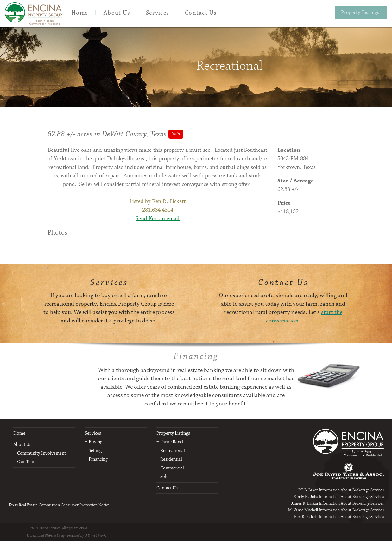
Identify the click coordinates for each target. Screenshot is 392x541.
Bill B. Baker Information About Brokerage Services (341, 490)
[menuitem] (79, 13)
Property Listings (173, 433)
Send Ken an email (158, 219)
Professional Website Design (47, 535)
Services (93, 433)
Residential (171, 459)
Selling (95, 451)
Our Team (27, 462)
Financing (98, 459)
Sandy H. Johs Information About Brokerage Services (339, 497)
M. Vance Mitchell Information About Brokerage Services (336, 510)
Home (19, 433)
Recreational (173, 451)
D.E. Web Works (96, 535)
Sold (164, 477)
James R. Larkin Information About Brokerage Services (337, 503)
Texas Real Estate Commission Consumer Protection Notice (59, 505)
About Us (22, 445)
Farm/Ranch (172, 442)
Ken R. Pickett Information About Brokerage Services (339, 517)
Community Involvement (41, 453)
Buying (95, 442)
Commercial (172, 468)
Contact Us (167, 488)
